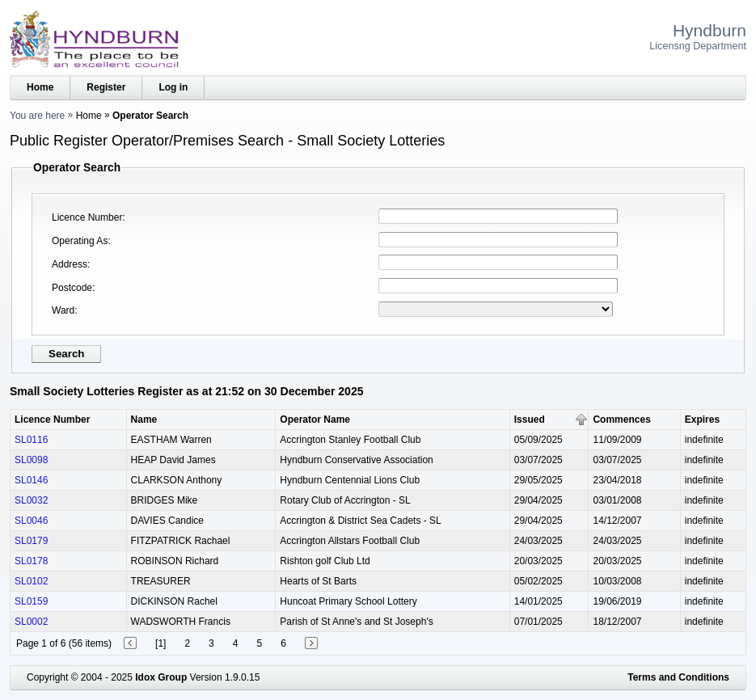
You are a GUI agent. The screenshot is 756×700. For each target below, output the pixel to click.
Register (106, 87)
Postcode (72, 288)
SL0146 (31, 480)
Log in (173, 87)
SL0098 (31, 460)
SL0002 (31, 622)
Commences (621, 420)
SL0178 (31, 561)
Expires (702, 420)
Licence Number (87, 217)
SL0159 (31, 601)
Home (40, 87)
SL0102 (31, 581)
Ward (63, 310)
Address (70, 264)
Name (144, 420)
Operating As (80, 241)
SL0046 (31, 521)
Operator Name (315, 420)
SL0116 (31, 440)
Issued (530, 420)
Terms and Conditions (678, 677)
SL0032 (31, 500)
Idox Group (161, 677)
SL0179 (31, 541)
